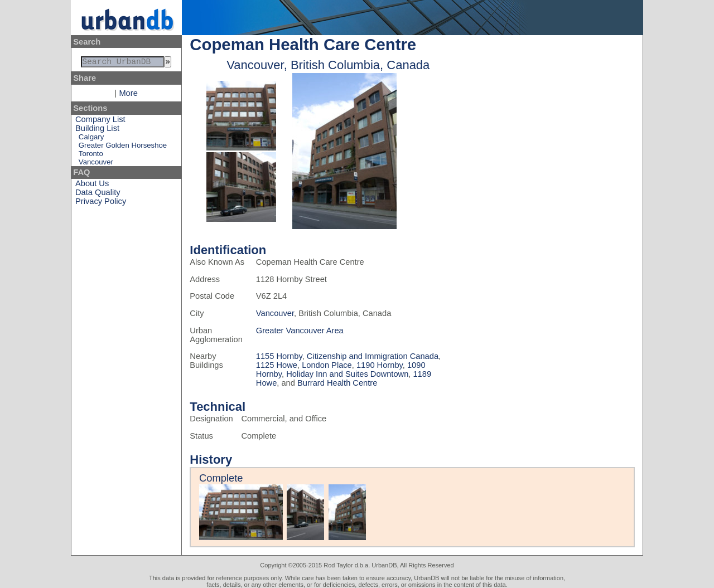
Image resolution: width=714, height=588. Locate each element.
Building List (97, 130)
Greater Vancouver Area (300, 331)
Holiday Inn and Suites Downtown (347, 374)
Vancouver (96, 164)
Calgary (91, 139)
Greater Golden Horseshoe (123, 147)
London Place (327, 365)
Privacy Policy (101, 203)
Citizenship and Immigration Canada (373, 356)
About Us (92, 186)
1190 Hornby (380, 365)
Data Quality (98, 195)
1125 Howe (277, 365)
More (128, 95)
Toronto (91, 156)
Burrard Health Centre (337, 383)
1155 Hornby (279, 356)
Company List (100, 122)
